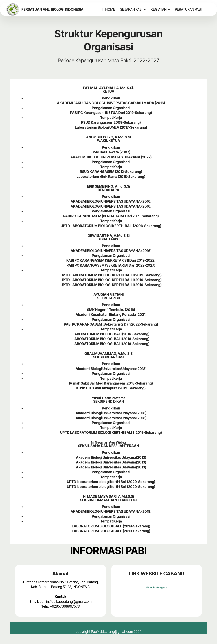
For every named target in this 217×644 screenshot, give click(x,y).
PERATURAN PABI (188, 9)
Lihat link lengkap (157, 587)
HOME (109, 9)
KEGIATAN (159, 9)
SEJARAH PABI (131, 9)
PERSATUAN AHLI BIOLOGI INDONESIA (52, 9)
